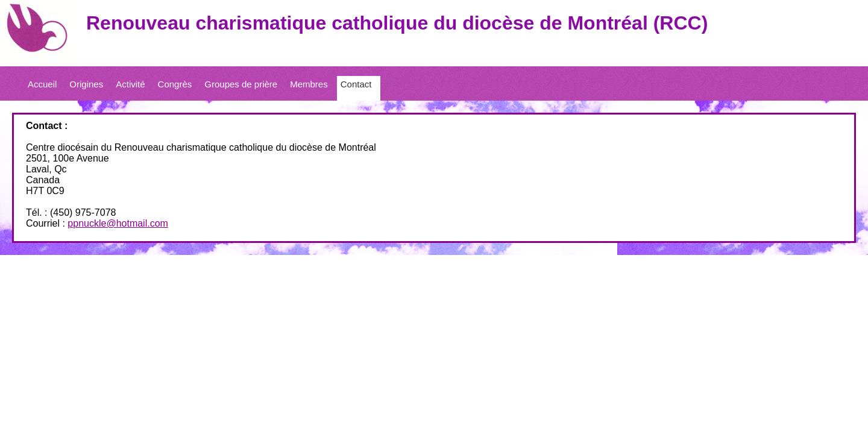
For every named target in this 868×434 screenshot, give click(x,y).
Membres (309, 84)
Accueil (42, 84)
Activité (130, 84)
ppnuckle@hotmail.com (118, 223)
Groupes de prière (241, 84)
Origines (86, 84)
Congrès (175, 84)
